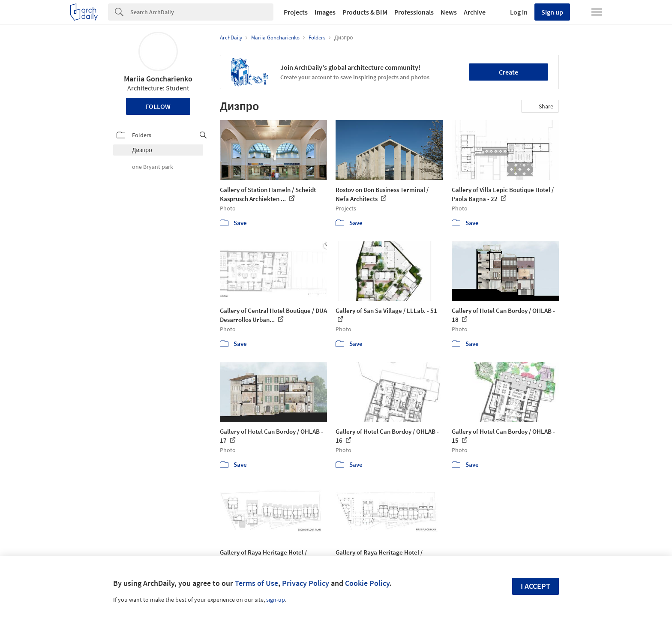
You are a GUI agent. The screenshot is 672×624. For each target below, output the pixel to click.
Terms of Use (256, 583)
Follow (158, 106)
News (449, 12)
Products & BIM (365, 12)
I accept (535, 586)
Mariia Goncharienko (158, 79)
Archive (475, 12)
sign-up (276, 600)
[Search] (202, 12)
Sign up (552, 12)
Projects (296, 12)
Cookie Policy (367, 583)
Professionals (414, 12)
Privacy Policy (306, 583)
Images (325, 12)
